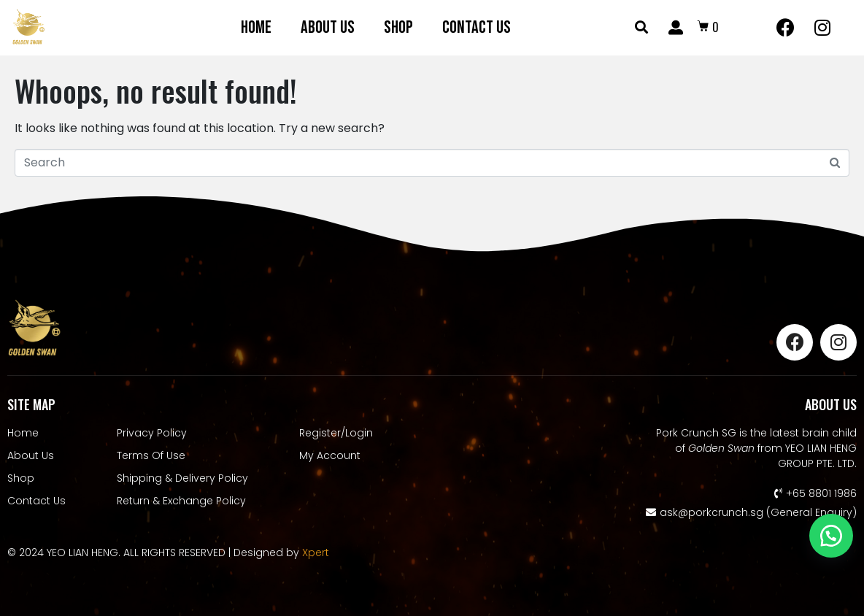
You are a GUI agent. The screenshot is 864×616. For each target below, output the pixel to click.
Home (256, 27)
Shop (398, 27)
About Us (328, 27)
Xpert (316, 553)
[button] (831, 536)
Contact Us (477, 27)
